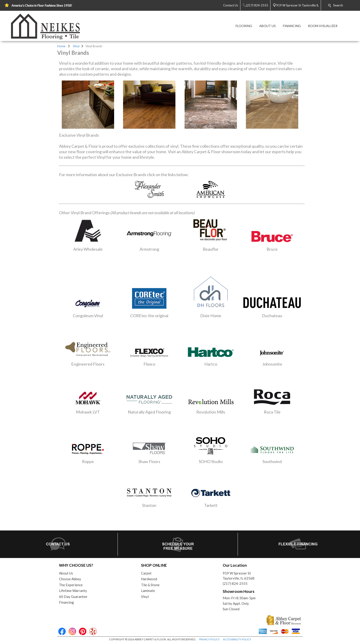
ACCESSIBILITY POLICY (237, 639)
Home (61, 46)
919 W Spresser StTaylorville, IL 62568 (239, 576)
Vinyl (76, 46)
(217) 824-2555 (235, 583)
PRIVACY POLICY (209, 639)
